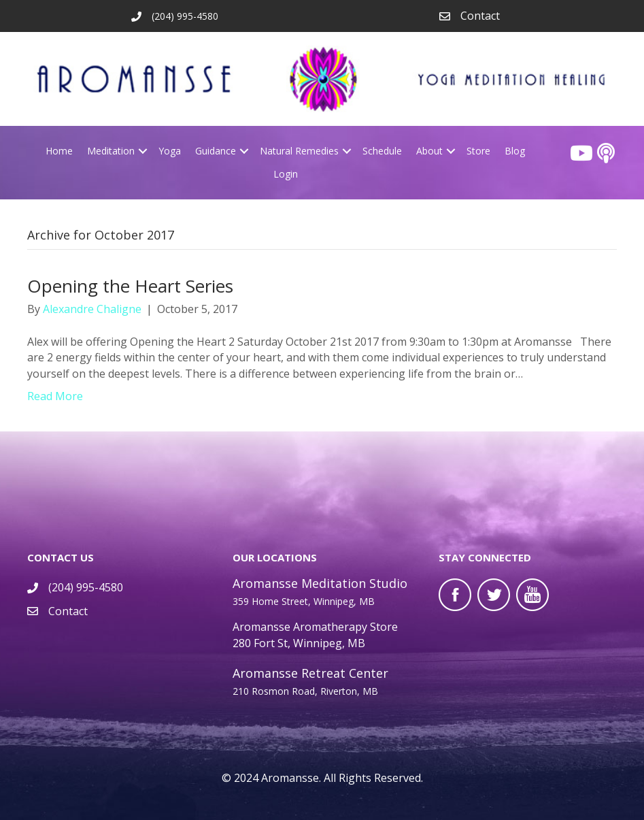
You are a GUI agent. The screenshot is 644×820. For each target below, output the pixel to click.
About (429, 151)
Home (59, 151)
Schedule (382, 151)
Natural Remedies (299, 151)
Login (286, 174)
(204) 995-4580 (86, 587)
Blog (515, 151)
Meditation (111, 151)
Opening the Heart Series (130, 286)
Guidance (216, 151)
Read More (55, 396)
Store (478, 151)
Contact (480, 16)
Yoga (170, 151)
